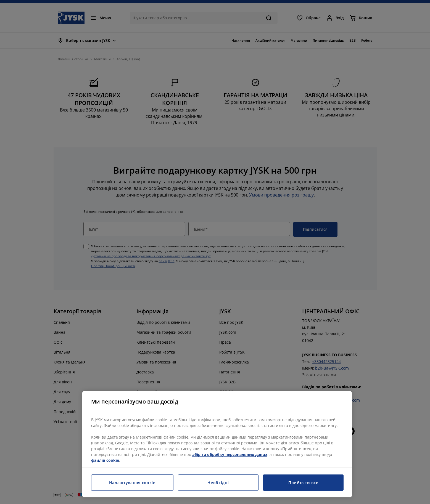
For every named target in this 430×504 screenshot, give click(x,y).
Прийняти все (303, 483)
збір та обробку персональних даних (230, 454)
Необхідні (218, 483)
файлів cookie (105, 460)
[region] (217, 444)
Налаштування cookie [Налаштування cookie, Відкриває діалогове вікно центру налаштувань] (132, 483)
